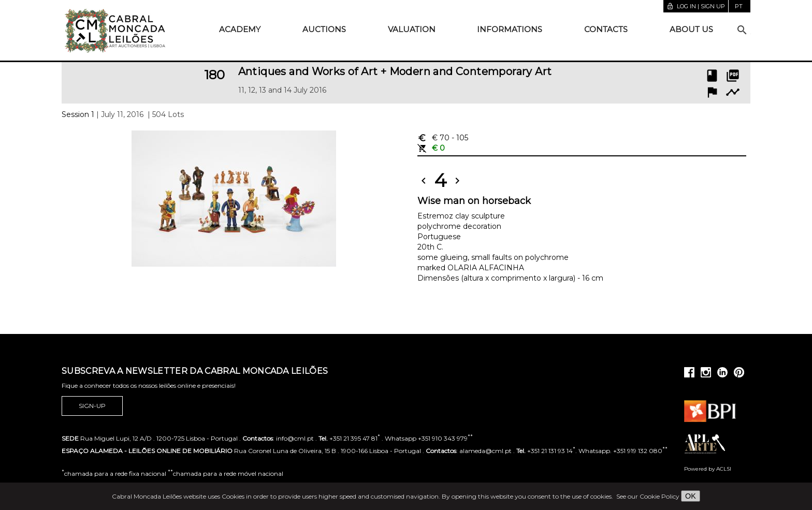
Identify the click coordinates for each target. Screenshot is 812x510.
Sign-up (92, 406)
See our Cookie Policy (648, 496)
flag (712, 92)
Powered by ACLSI (708, 469)
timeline (733, 92)
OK (691, 496)
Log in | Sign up (696, 6)
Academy (240, 29)
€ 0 (431, 148)
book (712, 76)
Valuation (412, 29)
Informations (510, 29)
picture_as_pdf (733, 76)
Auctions (324, 29)
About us (691, 29)
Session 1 (78, 114)
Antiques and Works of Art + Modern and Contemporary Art (395, 71)
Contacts (606, 29)
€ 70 (443, 138)
